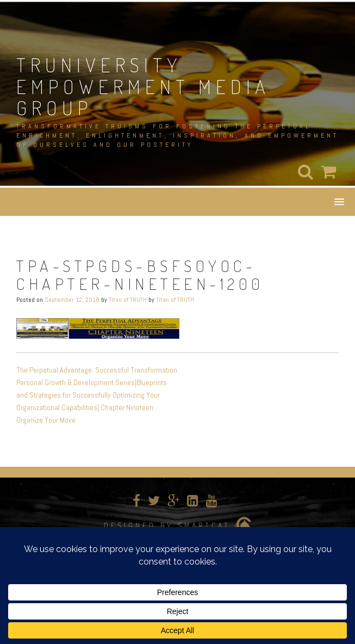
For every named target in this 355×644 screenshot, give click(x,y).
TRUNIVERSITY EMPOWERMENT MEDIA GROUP (143, 86)
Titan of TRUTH (128, 300)
